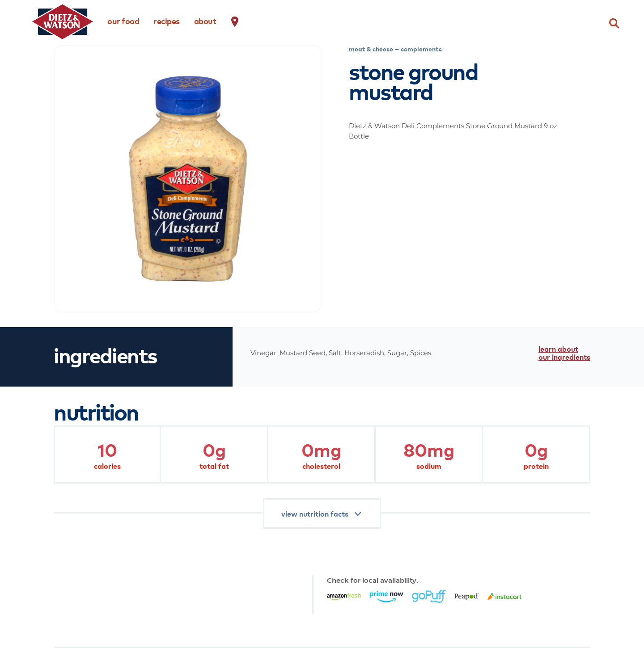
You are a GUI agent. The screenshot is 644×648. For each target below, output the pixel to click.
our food (123, 21)
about (205, 21)
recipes (167, 21)
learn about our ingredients (564, 353)
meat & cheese (371, 49)
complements (421, 49)
